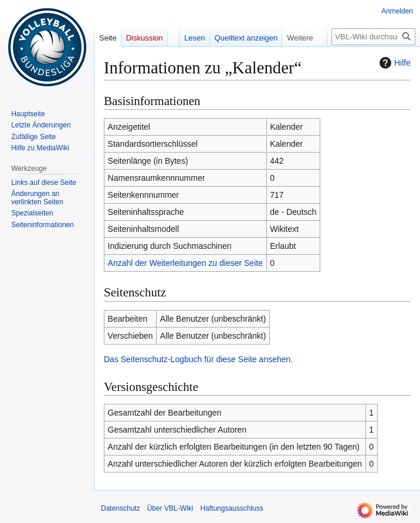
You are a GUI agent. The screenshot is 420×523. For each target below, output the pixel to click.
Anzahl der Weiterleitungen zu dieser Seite (185, 263)
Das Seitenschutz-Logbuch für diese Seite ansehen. (198, 359)
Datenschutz (121, 508)
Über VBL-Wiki (170, 508)
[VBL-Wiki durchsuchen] (373, 37)
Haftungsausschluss (231, 508)
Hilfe (394, 63)
